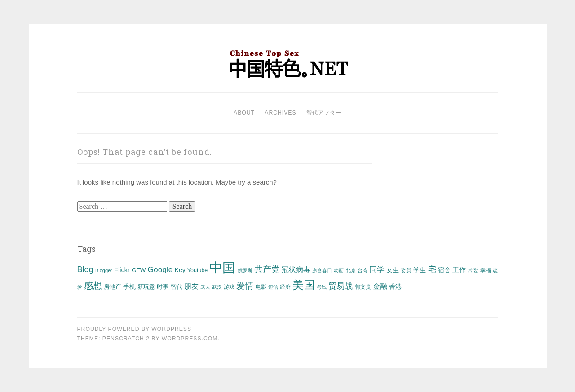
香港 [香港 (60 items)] (395, 286)
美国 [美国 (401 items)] (304, 285)
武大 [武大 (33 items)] (205, 287)
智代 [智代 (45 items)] (177, 287)
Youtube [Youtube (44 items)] (197, 270)
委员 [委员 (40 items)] (406, 270)
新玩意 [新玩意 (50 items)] (146, 287)
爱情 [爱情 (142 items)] (245, 286)
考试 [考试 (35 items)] (322, 287)
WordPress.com (190, 339)
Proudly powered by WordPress (135, 329)
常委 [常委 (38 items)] (473, 270)
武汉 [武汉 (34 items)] (217, 287)
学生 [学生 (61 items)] (420, 270)
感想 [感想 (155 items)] (93, 286)
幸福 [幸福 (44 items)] (486, 270)
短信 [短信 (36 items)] (273, 287)
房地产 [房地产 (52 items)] (113, 287)
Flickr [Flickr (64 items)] (122, 270)
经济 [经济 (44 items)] (285, 287)
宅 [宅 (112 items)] (432, 269)
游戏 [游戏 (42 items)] (229, 287)
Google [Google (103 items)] (160, 269)
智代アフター (324, 113)
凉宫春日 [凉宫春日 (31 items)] (322, 270)
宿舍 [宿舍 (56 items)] (444, 270)
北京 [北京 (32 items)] (351, 270)
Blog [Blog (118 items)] (85, 269)
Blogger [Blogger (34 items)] (104, 270)
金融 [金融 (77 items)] (380, 286)
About (244, 113)
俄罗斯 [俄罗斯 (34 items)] (245, 270)
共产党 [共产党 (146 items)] (267, 269)
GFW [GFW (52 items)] (139, 270)
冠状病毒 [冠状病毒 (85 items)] (296, 269)
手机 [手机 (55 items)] (129, 287)
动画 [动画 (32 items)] (339, 270)
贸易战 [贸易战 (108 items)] (341, 286)
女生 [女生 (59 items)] (393, 270)
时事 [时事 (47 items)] (163, 287)
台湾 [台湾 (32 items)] (363, 270)
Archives (280, 113)
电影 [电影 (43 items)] (261, 287)
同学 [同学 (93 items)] (377, 270)
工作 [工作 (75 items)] (459, 270)
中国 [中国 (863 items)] (222, 267)
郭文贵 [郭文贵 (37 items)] (363, 287)
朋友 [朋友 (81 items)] (191, 286)
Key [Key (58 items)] (180, 270)
